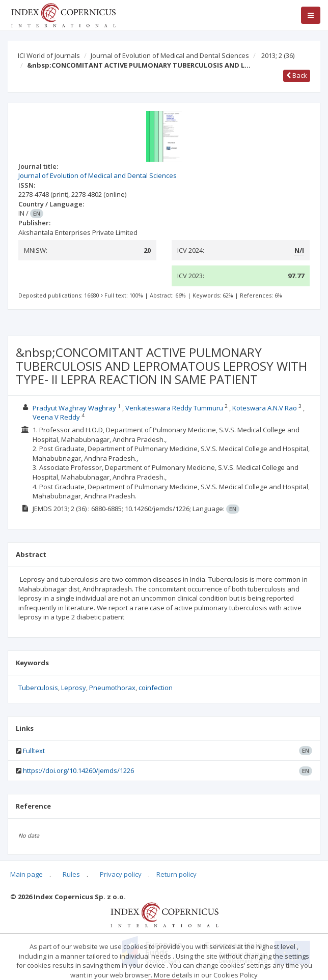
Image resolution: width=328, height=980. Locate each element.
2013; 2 (278, 55)
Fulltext (34, 751)
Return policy (176, 874)
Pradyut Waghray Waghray (74, 408)
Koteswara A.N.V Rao (265, 408)
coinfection (156, 688)
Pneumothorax (112, 688)
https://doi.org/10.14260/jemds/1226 (78, 770)
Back (297, 75)
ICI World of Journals (49, 55)
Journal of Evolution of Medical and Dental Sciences (170, 55)
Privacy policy (121, 874)
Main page (26, 874)
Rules (71, 874)
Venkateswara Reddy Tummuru (174, 408)
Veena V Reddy (56, 417)
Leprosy (74, 688)
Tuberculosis (38, 688)
